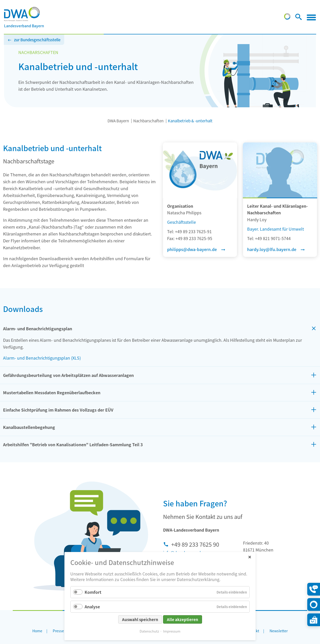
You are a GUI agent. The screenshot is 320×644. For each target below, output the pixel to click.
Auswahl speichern (140, 619)
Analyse (92, 607)
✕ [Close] (250, 557)
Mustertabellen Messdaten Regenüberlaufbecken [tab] (52, 392)
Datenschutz (149, 631)
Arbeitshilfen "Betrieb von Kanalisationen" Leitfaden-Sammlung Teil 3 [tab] (73, 444)
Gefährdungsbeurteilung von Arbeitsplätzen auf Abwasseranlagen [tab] (68, 375)
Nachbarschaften (148, 121)
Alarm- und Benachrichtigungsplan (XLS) (42, 358)
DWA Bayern (118, 121)
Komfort (93, 592)
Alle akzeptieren (183, 619)
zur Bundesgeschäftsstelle (37, 40)
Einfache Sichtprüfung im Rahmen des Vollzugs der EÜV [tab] (58, 410)
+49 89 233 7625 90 (195, 544)
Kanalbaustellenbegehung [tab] (29, 427)
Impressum (172, 631)
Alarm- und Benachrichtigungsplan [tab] (38, 328)
